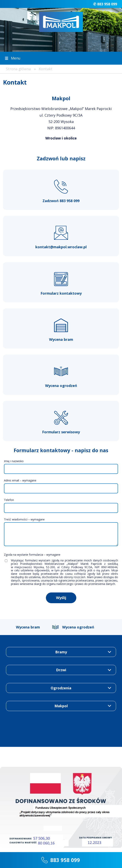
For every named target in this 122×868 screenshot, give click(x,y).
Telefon (9, 500)
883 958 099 (65, 860)
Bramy (61, 652)
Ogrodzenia (61, 688)
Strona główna (18, 69)
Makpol (61, 706)
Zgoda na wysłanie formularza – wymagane (32, 555)
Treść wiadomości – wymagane (24, 519)
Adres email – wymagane (20, 480)
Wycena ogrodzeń (78, 627)
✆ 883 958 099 (105, 4)
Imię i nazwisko (14, 461)
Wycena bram (28, 627)
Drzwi (61, 670)
